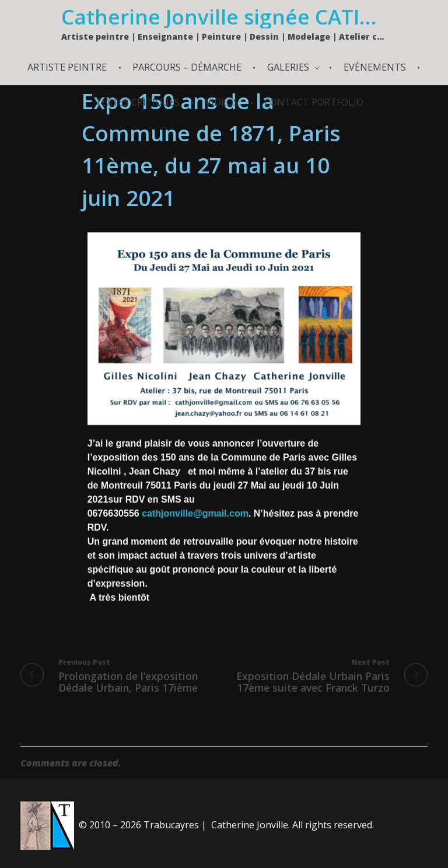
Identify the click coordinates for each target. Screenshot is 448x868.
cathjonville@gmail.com (195, 513)
